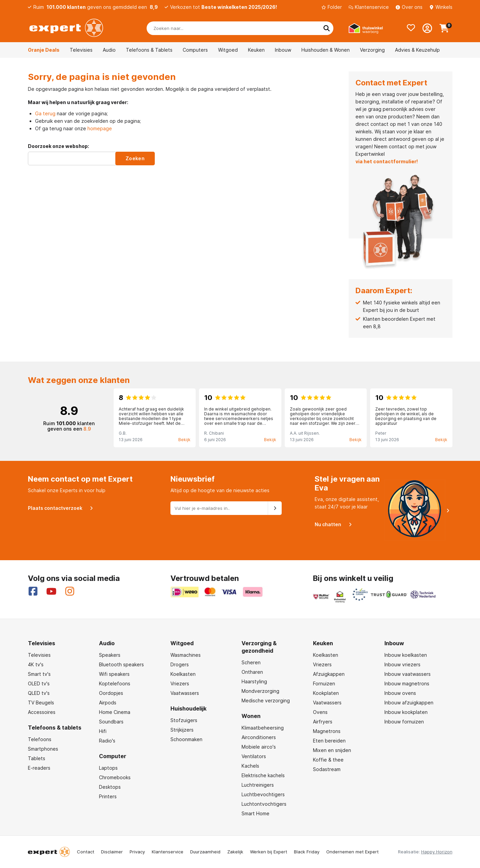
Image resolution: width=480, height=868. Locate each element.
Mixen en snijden (332, 750)
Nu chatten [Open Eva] (330, 524)
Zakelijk (235, 852)
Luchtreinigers (258, 785)
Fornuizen (324, 683)
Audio (109, 50)
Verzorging (372, 50)
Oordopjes (111, 693)
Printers (108, 796)
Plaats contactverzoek (58, 508)
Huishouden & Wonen (326, 50)
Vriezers (180, 683)
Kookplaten (326, 693)
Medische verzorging (266, 700)
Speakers (110, 655)
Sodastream (327, 769)
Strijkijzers (182, 730)
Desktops (110, 787)
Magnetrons (327, 731)
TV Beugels (41, 703)
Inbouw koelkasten (406, 655)
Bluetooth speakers (121, 664)
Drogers (180, 664)
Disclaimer (112, 852)
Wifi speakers (114, 674)
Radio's (107, 741)
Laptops (108, 768)
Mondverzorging (260, 691)
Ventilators (254, 756)
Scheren (251, 662)
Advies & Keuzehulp (417, 50)
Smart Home (255, 813)
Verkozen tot (224, 7)
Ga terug (45, 113)
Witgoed (228, 50)
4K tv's (36, 664)
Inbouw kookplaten (406, 712)
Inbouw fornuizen (404, 722)
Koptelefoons (115, 683)
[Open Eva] (418, 511)
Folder (332, 7)
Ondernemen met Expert (352, 852)
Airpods (108, 703)
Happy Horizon (437, 852)
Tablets (37, 758)
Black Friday (307, 852)
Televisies (81, 50)
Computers (195, 50)
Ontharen (252, 672)
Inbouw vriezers (402, 664)
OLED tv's (39, 683)
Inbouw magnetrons (407, 683)
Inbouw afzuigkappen (409, 703)
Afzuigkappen (329, 674)
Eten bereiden (329, 741)
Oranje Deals (44, 50)
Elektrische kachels (263, 775)
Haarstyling (254, 681)
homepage (100, 128)
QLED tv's (39, 693)
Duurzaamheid (205, 852)
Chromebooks (115, 777)
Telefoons (40, 739)
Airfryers (323, 722)
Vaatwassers (185, 693)
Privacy (137, 852)
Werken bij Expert (269, 852)
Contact (86, 852)
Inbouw (283, 50)
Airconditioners (259, 737)
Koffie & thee (328, 760)
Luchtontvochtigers (264, 804)
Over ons (409, 7)
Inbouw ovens (400, 693)
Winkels (441, 7)
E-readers (39, 768)
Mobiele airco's (259, 747)
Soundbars (111, 722)
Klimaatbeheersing (263, 728)
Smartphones (43, 749)
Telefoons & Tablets (149, 50)
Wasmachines (186, 655)
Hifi (103, 731)
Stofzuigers (184, 720)
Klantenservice (369, 7)
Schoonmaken (186, 739)
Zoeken (135, 158)
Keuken (256, 50)
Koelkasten (183, 674)
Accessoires (42, 712)
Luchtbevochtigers (263, 794)
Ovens (320, 712)
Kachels (250, 766)
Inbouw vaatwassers (408, 674)
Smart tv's (39, 674)
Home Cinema (115, 712)
